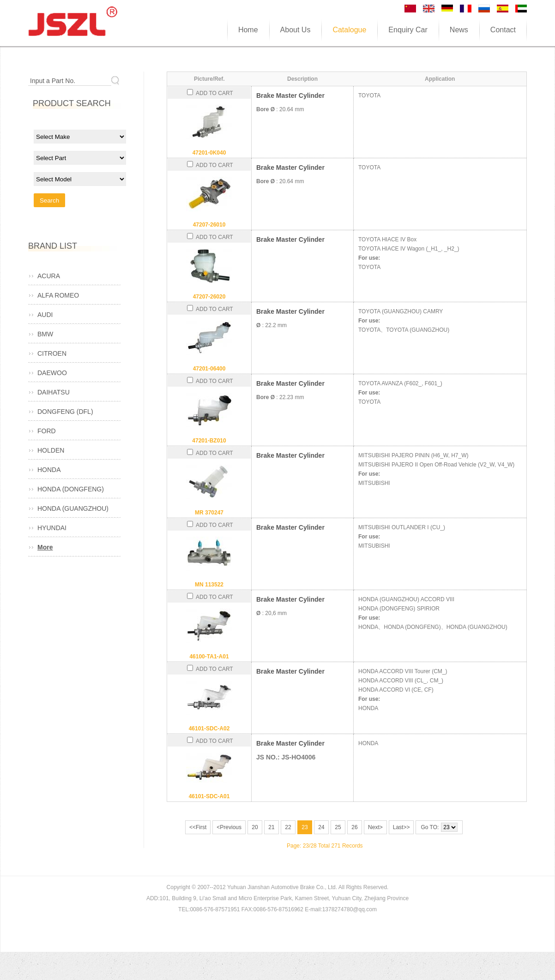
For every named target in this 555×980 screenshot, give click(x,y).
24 (321, 827)
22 (288, 827)
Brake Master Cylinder (290, 96)
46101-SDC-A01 (209, 796)
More (45, 547)
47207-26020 (209, 297)
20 (255, 827)
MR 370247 (209, 513)
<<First (198, 827)
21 (271, 827)
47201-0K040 (209, 153)
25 (338, 827)
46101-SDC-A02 (209, 729)
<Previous (229, 827)
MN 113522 (209, 585)
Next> (375, 827)
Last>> (401, 827)
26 (354, 827)
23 (305, 827)
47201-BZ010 (209, 441)
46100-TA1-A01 (209, 657)
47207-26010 (209, 225)
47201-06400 (209, 369)
